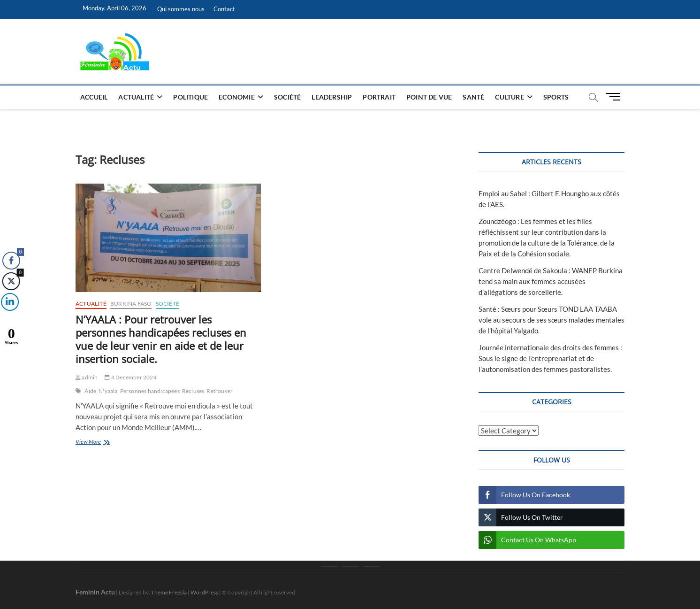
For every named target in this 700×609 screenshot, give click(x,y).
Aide (90, 391)
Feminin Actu (95, 592)
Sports (556, 97)
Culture (509, 97)
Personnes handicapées (150, 391)
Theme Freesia (169, 592)
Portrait (379, 97)
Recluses (193, 391)
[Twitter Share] (10, 281)
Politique (190, 97)
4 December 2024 (130, 377)
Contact (224, 9)
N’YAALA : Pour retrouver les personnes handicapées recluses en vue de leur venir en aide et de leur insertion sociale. (161, 339)
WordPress (204, 592)
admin (87, 377)
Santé (473, 97)
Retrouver (220, 391)
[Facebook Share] (11, 261)
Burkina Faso (131, 304)
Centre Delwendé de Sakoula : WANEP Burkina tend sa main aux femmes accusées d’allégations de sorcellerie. (551, 281)
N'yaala (108, 391)
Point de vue (429, 97)
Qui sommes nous (181, 9)
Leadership (332, 97)
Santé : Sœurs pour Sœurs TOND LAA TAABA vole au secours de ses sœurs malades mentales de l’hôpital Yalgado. (552, 320)
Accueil (94, 97)
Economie (237, 97)
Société (287, 97)
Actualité (136, 97)
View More (102, 443)
